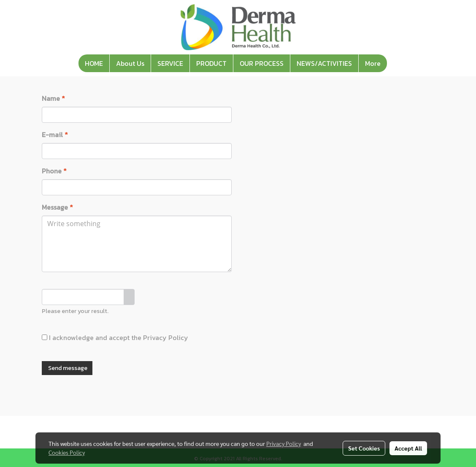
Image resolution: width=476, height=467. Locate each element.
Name (53, 98)
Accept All (408, 448)
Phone (54, 171)
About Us (130, 63)
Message (57, 207)
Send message (67, 368)
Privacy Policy (166, 337)
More (373, 63)
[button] (395, 63)
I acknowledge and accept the (115, 337)
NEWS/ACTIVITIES (324, 63)
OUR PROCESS (262, 63)
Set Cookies (364, 448)
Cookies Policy (67, 452)
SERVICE (170, 63)
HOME (94, 63)
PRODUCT (211, 63)
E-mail (55, 135)
